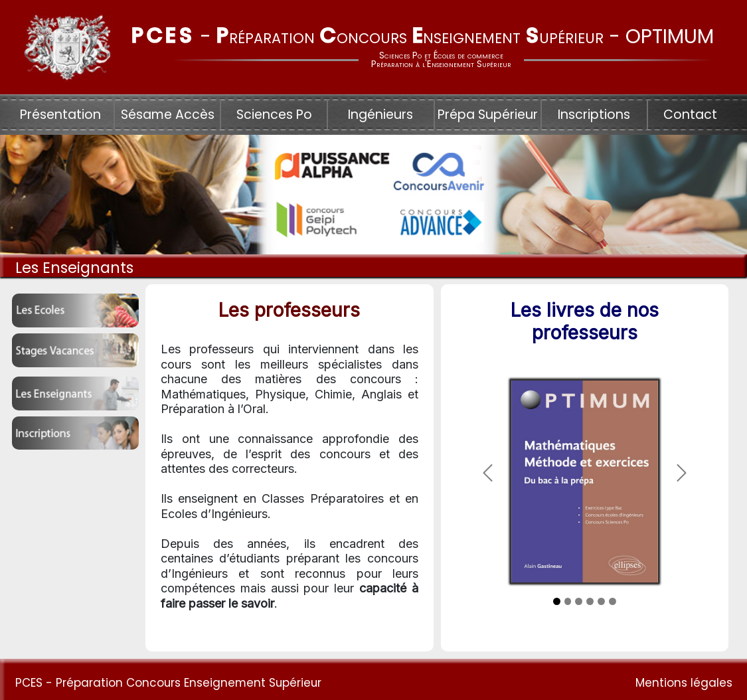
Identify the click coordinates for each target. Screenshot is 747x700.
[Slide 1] (557, 601)
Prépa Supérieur (488, 115)
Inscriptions (594, 115)
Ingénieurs (380, 115)
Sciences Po (274, 115)
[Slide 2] (568, 601)
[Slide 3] (579, 601)
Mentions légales (684, 683)
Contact (690, 115)
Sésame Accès (168, 115)
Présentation (60, 115)
